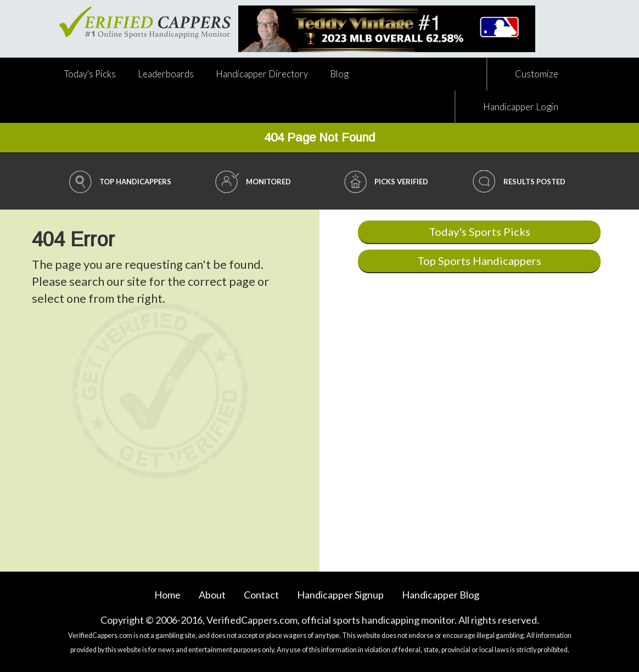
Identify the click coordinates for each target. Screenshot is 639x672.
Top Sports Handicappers (479, 261)
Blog (339, 74)
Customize (537, 74)
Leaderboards (166, 74)
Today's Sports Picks (480, 231)
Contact (261, 595)
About (212, 595)
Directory (262, 74)
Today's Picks (90, 74)
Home (167, 595)
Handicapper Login (521, 107)
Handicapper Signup (340, 595)
